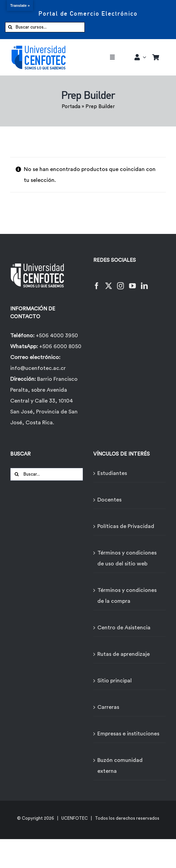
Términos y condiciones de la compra (127, 596)
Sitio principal (115, 681)
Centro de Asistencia (124, 628)
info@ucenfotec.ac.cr (38, 368)
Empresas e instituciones (128, 734)
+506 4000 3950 (57, 336)
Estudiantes (112, 473)
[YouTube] (132, 282)
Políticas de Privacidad (126, 526)
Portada (71, 107)
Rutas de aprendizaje (124, 654)
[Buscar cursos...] (45, 27)
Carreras (108, 707)
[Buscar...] (47, 474)
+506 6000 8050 (60, 346)
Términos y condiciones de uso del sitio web (127, 558)
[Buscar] (10, 27)
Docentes (109, 500)
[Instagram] (121, 282)
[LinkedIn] (144, 282)
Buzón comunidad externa (120, 766)
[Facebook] (97, 282)
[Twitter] (109, 282)
